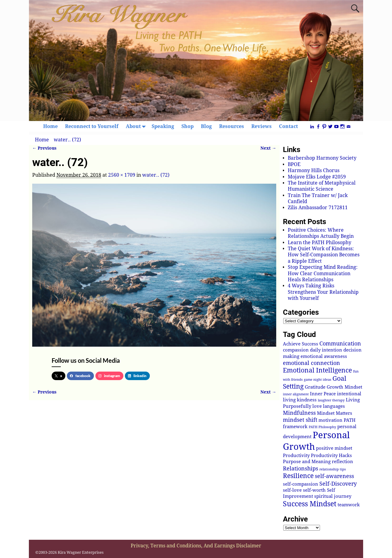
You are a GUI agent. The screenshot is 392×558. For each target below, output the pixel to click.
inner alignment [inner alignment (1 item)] (296, 394)
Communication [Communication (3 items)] (340, 343)
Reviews (261, 126)
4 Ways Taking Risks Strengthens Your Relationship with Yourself (323, 292)
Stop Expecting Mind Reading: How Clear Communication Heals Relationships (323, 273)
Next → (268, 148)
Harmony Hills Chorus (314, 170)
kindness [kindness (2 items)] (307, 400)
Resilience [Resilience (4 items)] (298, 476)
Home (50, 126)
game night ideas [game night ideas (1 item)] (318, 380)
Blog (206, 126)
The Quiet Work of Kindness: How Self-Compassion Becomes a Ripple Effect (324, 255)
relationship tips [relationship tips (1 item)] (333, 469)
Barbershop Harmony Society (322, 158)
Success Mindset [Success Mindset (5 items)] (310, 504)
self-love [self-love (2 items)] (292, 490)
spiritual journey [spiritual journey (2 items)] (333, 496)
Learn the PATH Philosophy (320, 243)
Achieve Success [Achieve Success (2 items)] (301, 344)
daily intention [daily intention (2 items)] (326, 350)
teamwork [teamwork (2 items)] (349, 505)
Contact (288, 126)
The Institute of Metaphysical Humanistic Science (322, 186)
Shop (187, 126)
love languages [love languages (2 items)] (329, 406)
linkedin (137, 376)
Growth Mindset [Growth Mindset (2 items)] (344, 387)
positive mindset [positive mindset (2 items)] (334, 448)
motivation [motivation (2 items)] (330, 420)
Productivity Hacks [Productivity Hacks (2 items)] (331, 456)
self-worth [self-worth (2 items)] (314, 490)
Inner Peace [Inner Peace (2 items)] (323, 394)
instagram (109, 376)
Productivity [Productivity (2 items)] (296, 456)
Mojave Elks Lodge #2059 (317, 177)
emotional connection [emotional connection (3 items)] (311, 363)
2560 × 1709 (122, 175)
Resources (232, 126)
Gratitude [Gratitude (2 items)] (315, 387)
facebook (80, 376)
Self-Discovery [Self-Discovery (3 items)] (338, 484)
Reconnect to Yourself (92, 126)
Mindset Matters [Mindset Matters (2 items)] (335, 413)
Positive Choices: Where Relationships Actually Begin (321, 233)
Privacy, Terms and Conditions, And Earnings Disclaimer (196, 546)
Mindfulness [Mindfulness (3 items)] (299, 413)
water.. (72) (67, 140)
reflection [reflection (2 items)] (342, 462)
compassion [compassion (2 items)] (296, 350)
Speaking (163, 126)
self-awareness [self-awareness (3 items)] (334, 476)
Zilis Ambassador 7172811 (318, 208)
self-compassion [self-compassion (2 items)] (301, 484)
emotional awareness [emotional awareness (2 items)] (324, 356)
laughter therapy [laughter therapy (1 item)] (331, 400)
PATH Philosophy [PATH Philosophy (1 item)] (322, 427)
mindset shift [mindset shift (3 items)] (300, 420)
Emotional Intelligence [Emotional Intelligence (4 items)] (317, 370)
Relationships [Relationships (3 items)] (301, 468)
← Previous (44, 148)
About (137, 126)
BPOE (294, 164)
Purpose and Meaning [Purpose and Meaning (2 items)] (307, 462)
